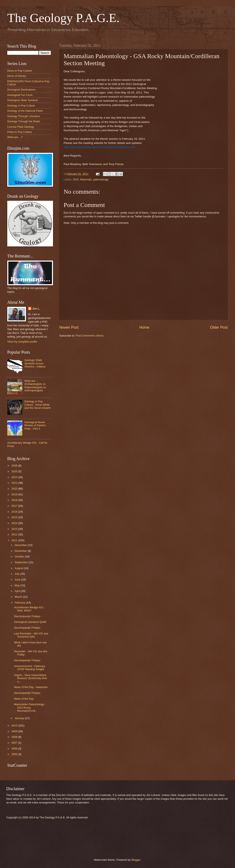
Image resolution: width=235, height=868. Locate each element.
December (21, 545)
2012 (15, 534)
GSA (76, 179)
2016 (15, 512)
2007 (15, 743)
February (20, 603)
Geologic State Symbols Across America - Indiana (35, 363)
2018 (15, 500)
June (18, 580)
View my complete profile (22, 342)
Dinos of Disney (17, 76)
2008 (15, 737)
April (18, 591)
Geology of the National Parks (25, 111)
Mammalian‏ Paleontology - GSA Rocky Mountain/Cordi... (30, 708)
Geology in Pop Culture (21, 106)
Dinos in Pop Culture (20, 71)
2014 (15, 523)
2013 (15, 529)
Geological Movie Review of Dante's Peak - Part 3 (35, 425)
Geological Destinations (21, 90)
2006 (15, 749)
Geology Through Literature (24, 116)
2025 (15, 471)
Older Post (219, 327)
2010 (15, 725)
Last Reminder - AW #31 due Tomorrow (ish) (31, 635)
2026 (15, 466)
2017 (15, 506)
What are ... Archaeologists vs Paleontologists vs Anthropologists (35, 386)
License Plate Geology (21, 127)
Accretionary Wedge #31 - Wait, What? (29, 609)
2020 (15, 489)
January (20, 718)
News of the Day (24, 699)
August (19, 568)
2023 (15, 477)
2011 (15, 540)
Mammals (86, 179)
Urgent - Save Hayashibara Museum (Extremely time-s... (31, 678)
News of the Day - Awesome (31, 687)
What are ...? (15, 137)
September (22, 562)
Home (144, 327)
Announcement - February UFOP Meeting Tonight (30, 668)
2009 (15, 731)
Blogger (136, 860)
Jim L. (36, 309)
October (20, 556)
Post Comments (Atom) (90, 336)
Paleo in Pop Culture (20, 132)
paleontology (101, 179)
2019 (15, 494)
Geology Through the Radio (24, 121)
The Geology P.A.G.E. (63, 18)
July (17, 574)
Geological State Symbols (23, 100)
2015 (15, 517)
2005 (15, 754)
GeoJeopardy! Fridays (27, 616)
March (19, 597)
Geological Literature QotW (30, 622)
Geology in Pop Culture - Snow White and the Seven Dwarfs (38, 405)
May (17, 585)
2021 (15, 483)
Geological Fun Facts (20, 95)
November (21, 551)
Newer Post (69, 327)
